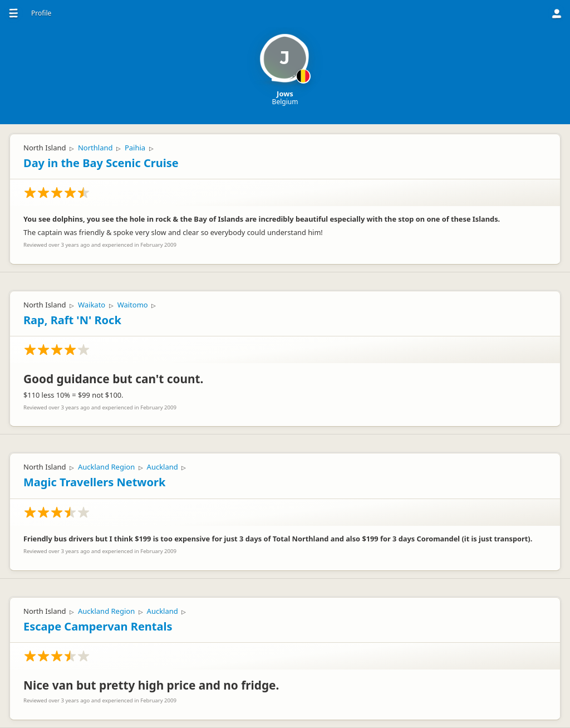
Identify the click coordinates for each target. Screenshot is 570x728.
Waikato (92, 305)
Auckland (163, 467)
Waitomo (133, 305)
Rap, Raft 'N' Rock (72, 320)
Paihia (135, 148)
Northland (95, 148)
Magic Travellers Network (94, 482)
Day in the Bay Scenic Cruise (101, 163)
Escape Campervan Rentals (98, 626)
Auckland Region (106, 467)
